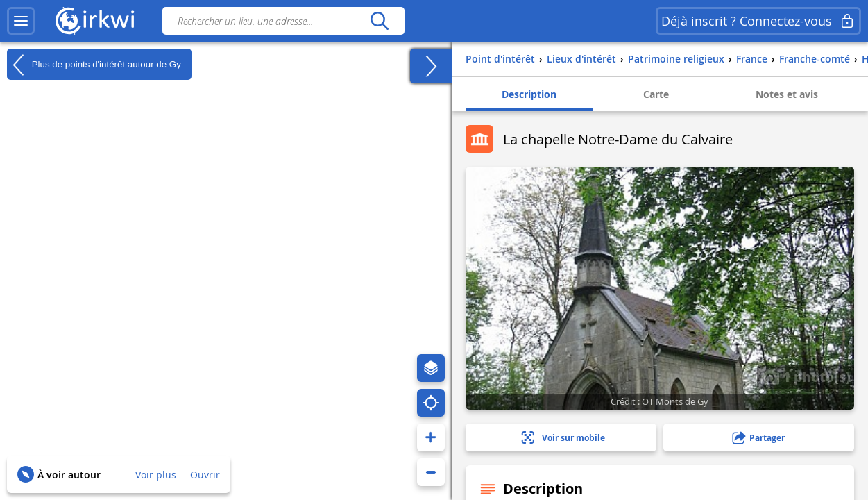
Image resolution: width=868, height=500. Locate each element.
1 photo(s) (806, 376)
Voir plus (156, 475)
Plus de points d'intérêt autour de (94, 65)
